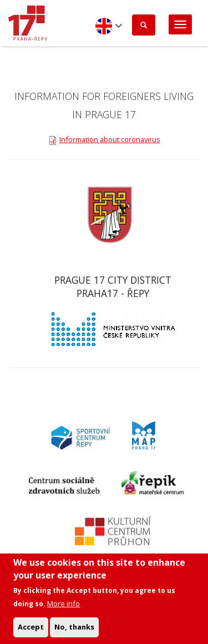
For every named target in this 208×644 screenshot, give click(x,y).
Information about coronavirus (110, 139)
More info (64, 610)
